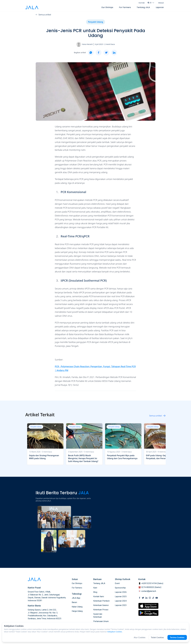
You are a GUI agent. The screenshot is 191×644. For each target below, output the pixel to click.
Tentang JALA (143, 7)
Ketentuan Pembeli (101, 601)
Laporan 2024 (121, 601)
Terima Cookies (177, 637)
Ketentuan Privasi (101, 610)
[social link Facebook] (140, 598)
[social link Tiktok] (153, 598)
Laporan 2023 (121, 605)
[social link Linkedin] (146, 598)
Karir (95, 588)
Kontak (142, 3)
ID (151, 3)
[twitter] (106, 53)
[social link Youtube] (157, 598)
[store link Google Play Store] (148, 613)
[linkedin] (114, 53)
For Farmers (125, 7)
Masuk (161, 3)
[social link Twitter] (143, 598)
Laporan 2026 (121, 592)
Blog (95, 592)
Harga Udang (77, 611)
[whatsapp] (91, 53)
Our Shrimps (107, 7)
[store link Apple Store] (148, 606)
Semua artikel (43, 15)
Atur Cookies (140, 637)
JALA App (76, 598)
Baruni (74, 602)
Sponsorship (120, 588)
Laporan (160, 7)
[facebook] (99, 53)
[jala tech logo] (32, 7)
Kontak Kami (99, 596)
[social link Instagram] (150, 598)
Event (117, 583)
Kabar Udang (77, 607)
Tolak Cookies (157, 637)
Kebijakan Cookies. (115, 632)
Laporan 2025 (121, 596)
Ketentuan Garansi (101, 605)
